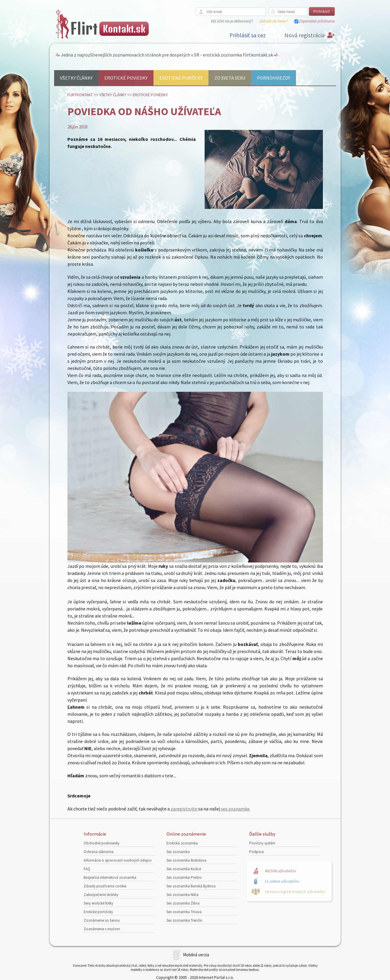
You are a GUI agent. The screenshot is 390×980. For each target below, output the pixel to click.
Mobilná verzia (196, 955)
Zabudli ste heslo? (273, 21)
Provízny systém (262, 843)
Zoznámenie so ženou (102, 920)
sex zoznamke (235, 809)
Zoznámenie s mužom (102, 929)
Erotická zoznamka (182, 843)
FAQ (87, 869)
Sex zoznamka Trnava (184, 912)
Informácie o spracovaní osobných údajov (118, 860)
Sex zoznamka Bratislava (186, 860)
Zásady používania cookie (105, 886)
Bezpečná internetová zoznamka (110, 877)
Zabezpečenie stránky (101, 895)
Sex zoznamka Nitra (182, 895)
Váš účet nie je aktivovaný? (232, 21)
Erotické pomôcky (181, 78)
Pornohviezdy (274, 78)
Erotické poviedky (126, 78)
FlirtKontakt (80, 95)
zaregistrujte (184, 809)
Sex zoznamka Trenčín (184, 920)
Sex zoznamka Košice (184, 869)
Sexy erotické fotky (98, 903)
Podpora (257, 852)
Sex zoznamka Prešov (184, 877)
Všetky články (76, 78)
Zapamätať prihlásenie (317, 21)
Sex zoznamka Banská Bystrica (191, 886)
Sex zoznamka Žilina (183, 903)
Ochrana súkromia (99, 852)
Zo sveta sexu (230, 78)
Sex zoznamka (178, 852)
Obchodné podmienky (102, 843)
